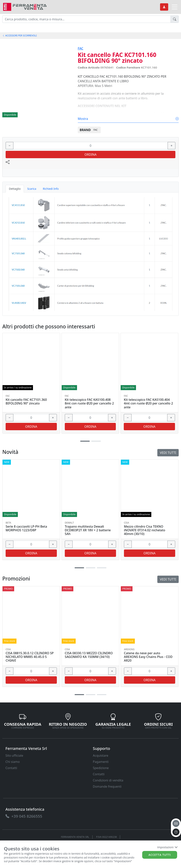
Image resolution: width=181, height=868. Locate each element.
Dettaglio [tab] (15, 189)
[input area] (87, 19)
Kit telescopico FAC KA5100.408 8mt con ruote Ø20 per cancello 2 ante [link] (89, 404)
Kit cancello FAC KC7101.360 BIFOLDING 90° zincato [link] (26, 402)
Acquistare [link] (101, 756)
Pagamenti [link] (101, 762)
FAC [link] (81, 48)
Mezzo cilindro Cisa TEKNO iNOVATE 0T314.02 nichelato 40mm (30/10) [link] (145, 530)
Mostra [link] (128, 119)
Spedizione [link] (101, 768)
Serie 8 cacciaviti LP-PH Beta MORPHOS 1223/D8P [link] (26, 528)
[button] (79, 695)
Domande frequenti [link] (107, 786)
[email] (176, 823)
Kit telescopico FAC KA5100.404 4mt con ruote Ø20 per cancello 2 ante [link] (148, 404)
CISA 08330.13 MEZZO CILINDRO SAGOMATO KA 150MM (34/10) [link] (89, 655)
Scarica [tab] (32, 189)
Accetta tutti (160, 855)
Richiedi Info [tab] (51, 189)
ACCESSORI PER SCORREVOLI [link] (20, 36)
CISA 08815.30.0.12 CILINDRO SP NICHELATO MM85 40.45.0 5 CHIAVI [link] (30, 657)
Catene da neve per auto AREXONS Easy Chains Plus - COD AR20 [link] (148, 657)
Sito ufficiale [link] (14, 756)
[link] (25, 6)
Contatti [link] (11, 768)
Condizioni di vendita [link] (108, 780)
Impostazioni (167, 847)
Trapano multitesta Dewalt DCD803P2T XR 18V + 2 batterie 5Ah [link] (88, 530)
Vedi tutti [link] (168, 579)
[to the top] (176, 832)
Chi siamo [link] (13, 762)
